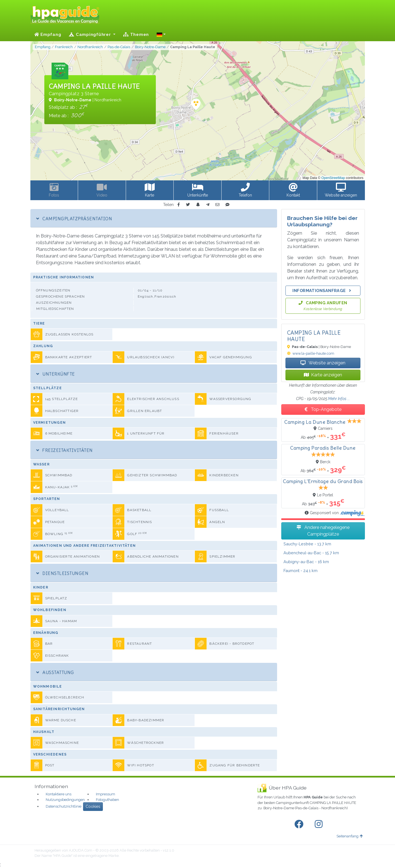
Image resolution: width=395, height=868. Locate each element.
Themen (136, 35)
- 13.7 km (307, 544)
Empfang (48, 35)
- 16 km (306, 562)
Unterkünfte (56, 374)
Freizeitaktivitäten (65, 450)
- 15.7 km (311, 553)
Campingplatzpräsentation (74, 219)
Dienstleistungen (62, 573)
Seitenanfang (350, 836)
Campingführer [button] (90, 35)
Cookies (93, 806)
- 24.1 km (301, 571)
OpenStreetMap (333, 178)
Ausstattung (55, 672)
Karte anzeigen (323, 375)
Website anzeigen (323, 363)
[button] (161, 35)
